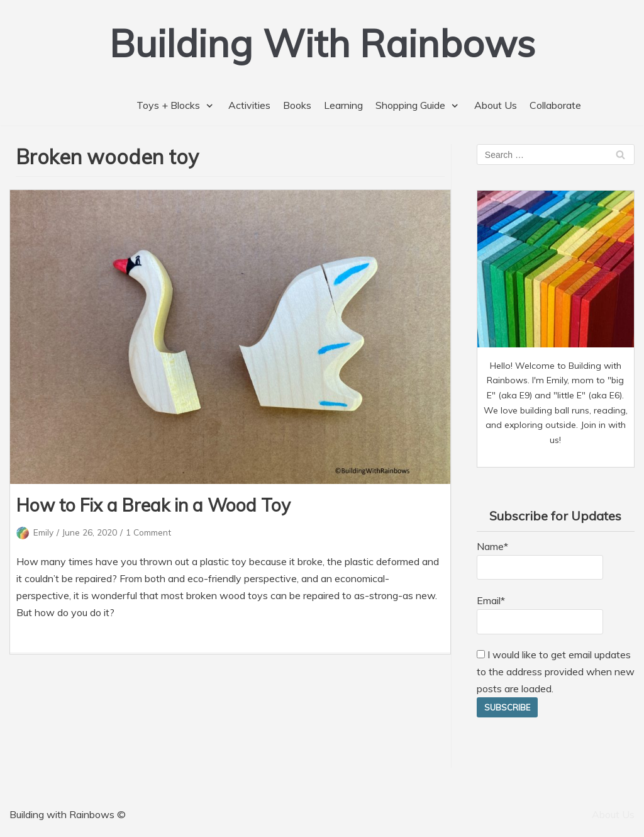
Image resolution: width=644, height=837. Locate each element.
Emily (43, 532)
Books (297, 105)
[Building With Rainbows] (322, 43)
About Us (496, 105)
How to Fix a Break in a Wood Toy (153, 505)
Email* (540, 614)
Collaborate (555, 105)
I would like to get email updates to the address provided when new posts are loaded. (556, 671)
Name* (540, 560)
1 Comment (148, 532)
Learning (343, 105)
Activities (249, 105)
